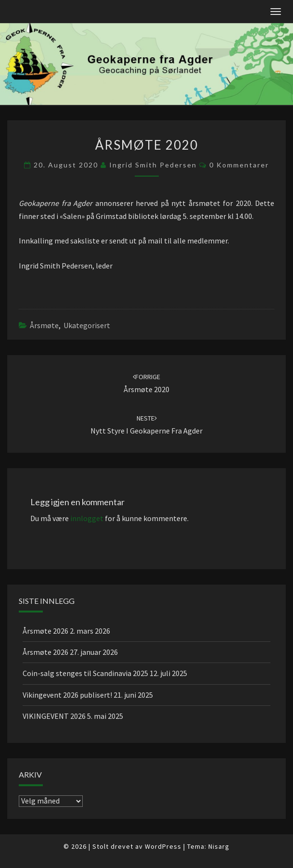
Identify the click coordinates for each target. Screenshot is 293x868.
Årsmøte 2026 (45, 631)
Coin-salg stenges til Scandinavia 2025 (85, 673)
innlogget (87, 518)
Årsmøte (44, 325)
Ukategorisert (87, 325)
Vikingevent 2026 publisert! (67, 695)
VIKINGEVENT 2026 (54, 716)
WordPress (163, 846)
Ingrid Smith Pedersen (153, 165)
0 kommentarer (239, 165)
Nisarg (219, 846)
